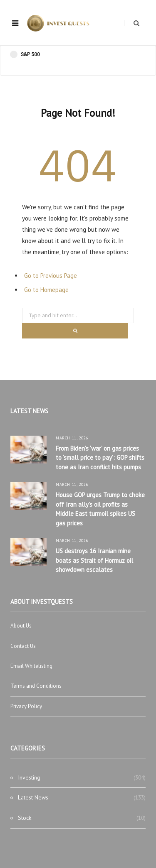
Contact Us (23, 646)
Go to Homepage (46, 290)
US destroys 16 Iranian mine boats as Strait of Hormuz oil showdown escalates (94, 560)
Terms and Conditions (36, 686)
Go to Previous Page (51, 276)
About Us (21, 626)
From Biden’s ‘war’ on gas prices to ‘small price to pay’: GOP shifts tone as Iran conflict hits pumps (100, 458)
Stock (25, 818)
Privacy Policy (26, 706)
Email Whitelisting (31, 666)
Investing (29, 777)
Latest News (33, 797)
